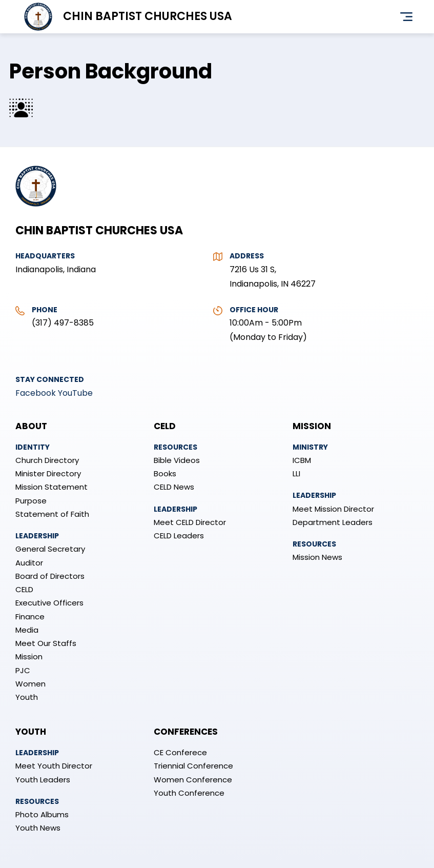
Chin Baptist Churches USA (148, 16)
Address (247, 256)
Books (165, 473)
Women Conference (193, 780)
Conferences (186, 732)
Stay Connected (50, 379)
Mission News (317, 557)
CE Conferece (180, 752)
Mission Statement (51, 487)
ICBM (302, 460)
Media (27, 630)
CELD (24, 589)
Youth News (38, 828)
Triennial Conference (193, 766)
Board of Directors (50, 576)
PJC (23, 670)
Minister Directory (48, 473)
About (31, 426)
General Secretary (50, 549)
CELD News (174, 487)
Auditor (29, 563)
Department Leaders (333, 522)
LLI (296, 473)
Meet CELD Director (190, 522)
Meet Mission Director (333, 509)
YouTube (75, 393)
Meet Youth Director (54, 766)
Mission (29, 657)
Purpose (31, 501)
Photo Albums (42, 814)
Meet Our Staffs (46, 643)
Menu (406, 17)
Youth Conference (189, 793)
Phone (45, 310)
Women (30, 684)
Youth (27, 697)
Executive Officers (49, 603)
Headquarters (45, 256)
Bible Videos (177, 460)
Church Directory (47, 460)
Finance (30, 617)
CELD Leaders (179, 536)
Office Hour (254, 310)
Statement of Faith (52, 514)
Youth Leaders (43, 780)
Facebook (36, 393)
